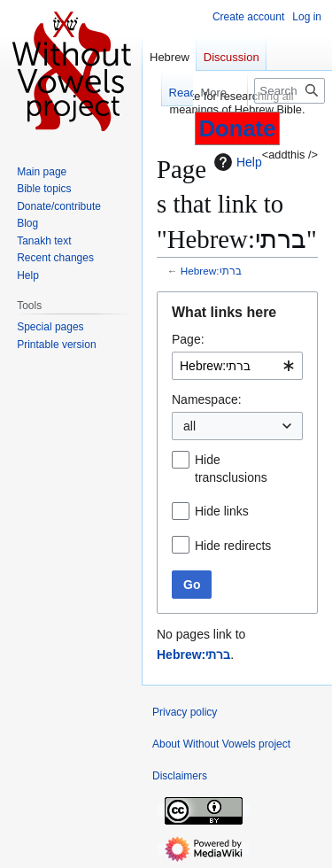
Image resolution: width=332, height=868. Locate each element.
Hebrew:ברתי (211, 271)
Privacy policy (185, 712)
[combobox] (237, 366)
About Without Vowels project (221, 744)
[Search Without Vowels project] (290, 91)
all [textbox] (189, 426)
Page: (188, 339)
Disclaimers (180, 776)
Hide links (222, 511)
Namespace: (207, 399)
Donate (238, 128)
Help (236, 162)
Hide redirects (233, 546)
